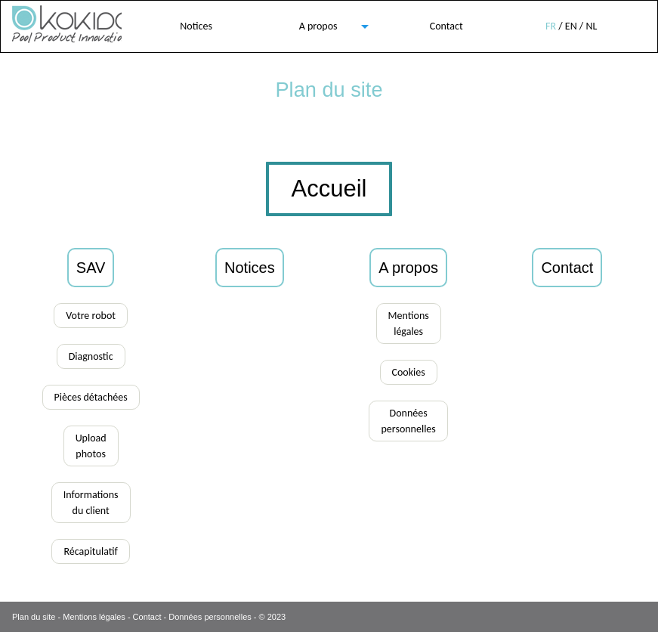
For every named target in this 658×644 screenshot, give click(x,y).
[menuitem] (196, 26)
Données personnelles (210, 617)
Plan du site (34, 617)
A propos (318, 26)
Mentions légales (94, 617)
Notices (196, 26)
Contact (446, 26)
